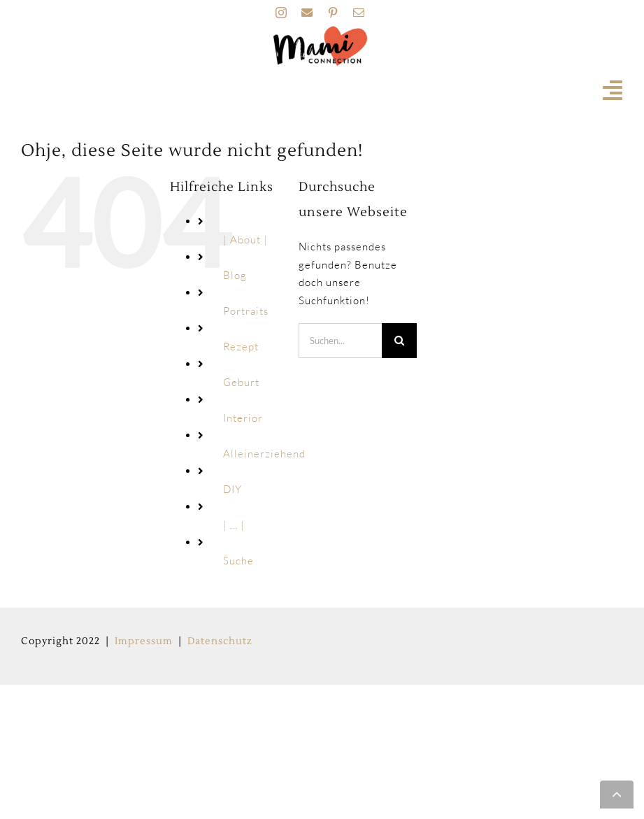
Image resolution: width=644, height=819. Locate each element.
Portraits (246, 311)
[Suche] (399, 341)
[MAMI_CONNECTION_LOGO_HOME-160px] (320, 30)
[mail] (359, 13)
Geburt (241, 382)
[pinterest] (333, 13)
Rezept (241, 347)
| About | (245, 240)
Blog (235, 275)
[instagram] (281, 13)
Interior (243, 418)
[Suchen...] (340, 341)
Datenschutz (220, 641)
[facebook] (307, 13)
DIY (232, 489)
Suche (238, 561)
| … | (234, 525)
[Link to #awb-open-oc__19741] (613, 90)
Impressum (144, 641)
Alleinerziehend (264, 454)
